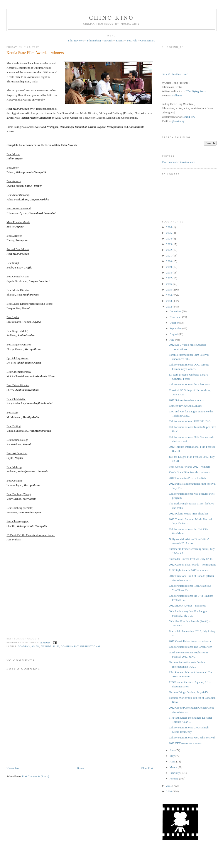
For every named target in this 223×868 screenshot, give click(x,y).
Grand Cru (189, 117)
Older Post (147, 768)
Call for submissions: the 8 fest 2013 (190, 384)
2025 (169, 233)
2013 (169, 301)
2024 (169, 238)
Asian (35, 647)
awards (46, 647)
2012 (169, 307)
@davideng (178, 121)
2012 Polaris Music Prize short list (188, 513)
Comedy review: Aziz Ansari (185, 406)
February (175, 773)
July (172, 340)
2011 (169, 786)
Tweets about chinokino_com (178, 162)
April (173, 761)
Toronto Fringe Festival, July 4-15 (188, 692)
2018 (169, 273)
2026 (169, 227)
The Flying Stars (196, 91)
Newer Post (13, 768)
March (174, 767)
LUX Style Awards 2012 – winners (189, 570)
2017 (169, 278)
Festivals (132, 40)
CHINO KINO (111, 18)
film (56, 647)
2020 (169, 261)
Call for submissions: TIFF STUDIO (190, 421)
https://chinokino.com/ (175, 74)
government (70, 647)
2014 (169, 295)
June (173, 750)
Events (120, 40)
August (174, 334)
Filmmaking (94, 40)
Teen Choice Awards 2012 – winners (189, 467)
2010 (169, 791)
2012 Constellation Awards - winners (190, 641)
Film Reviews (76, 40)
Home (80, 768)
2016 (169, 284)
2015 (169, 290)
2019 (169, 267)
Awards (108, 40)
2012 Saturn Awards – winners (186, 400)
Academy (24, 647)
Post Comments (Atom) (36, 776)
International (90, 647)
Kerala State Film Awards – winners (35, 53)
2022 (169, 250)
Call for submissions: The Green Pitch (190, 647)
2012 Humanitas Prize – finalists (187, 478)
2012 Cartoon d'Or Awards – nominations (192, 565)
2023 (169, 244)
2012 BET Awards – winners (185, 743)
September (176, 328)
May (173, 756)
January (174, 778)
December (176, 311)
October (175, 323)
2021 (169, 255)
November (176, 317)
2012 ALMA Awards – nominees (187, 606)
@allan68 (177, 95)
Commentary (148, 40)
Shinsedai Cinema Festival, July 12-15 (191, 559)
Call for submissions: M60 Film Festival (192, 737)
